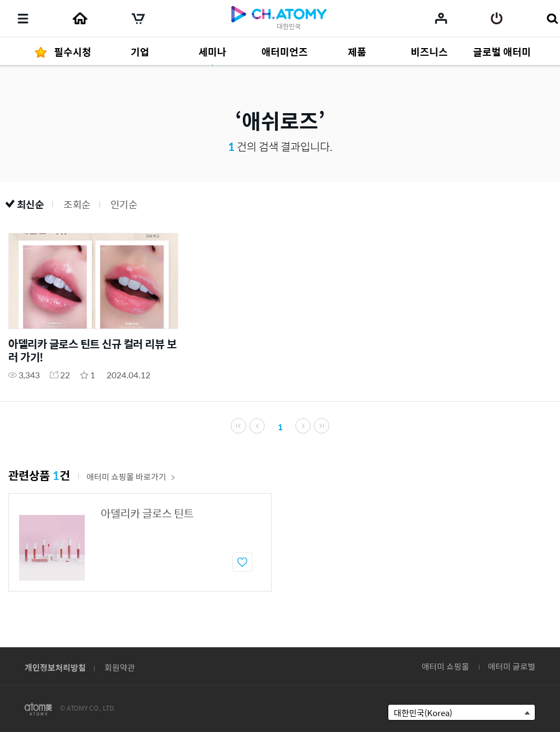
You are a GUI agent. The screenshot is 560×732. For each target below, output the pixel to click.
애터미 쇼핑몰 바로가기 (131, 476)
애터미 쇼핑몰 (445, 666)
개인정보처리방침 (55, 667)
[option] (140, 542)
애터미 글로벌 (512, 666)
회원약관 (120, 667)
